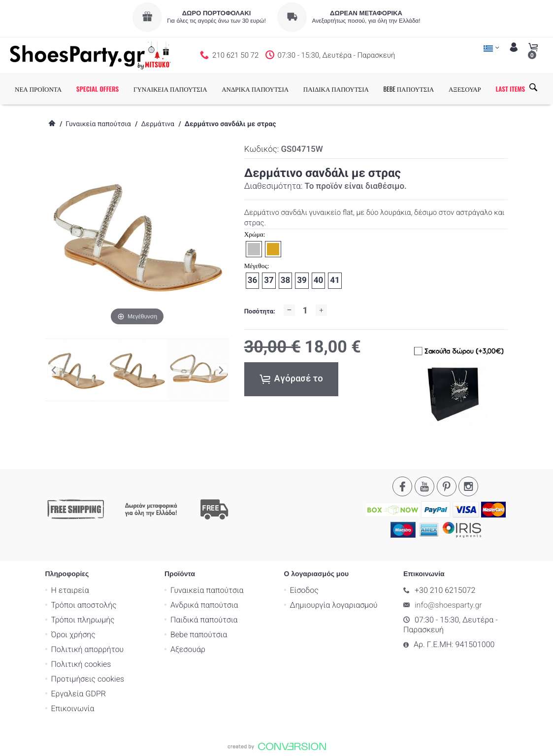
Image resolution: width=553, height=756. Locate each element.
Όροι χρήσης (73, 634)
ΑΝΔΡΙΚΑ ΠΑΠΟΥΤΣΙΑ (255, 89)
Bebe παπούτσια (199, 634)
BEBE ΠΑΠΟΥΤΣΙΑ (409, 89)
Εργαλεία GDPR (79, 693)
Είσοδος (304, 590)
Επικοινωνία (73, 708)
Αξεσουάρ (188, 649)
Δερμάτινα (157, 124)
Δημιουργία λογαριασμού (334, 604)
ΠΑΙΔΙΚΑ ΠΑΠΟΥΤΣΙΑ (336, 89)
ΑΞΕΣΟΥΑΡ (465, 89)
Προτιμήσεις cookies (88, 678)
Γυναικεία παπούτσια (98, 124)
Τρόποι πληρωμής (83, 619)
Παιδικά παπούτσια (204, 619)
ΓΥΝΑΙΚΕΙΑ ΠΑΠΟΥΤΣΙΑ (170, 89)
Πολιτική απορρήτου (88, 649)
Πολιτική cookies (81, 664)
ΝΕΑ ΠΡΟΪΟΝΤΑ (38, 89)
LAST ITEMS (510, 89)
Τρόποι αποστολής (84, 604)
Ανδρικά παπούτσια (204, 604)
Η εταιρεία (70, 590)
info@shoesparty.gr (448, 604)
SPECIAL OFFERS (98, 89)
